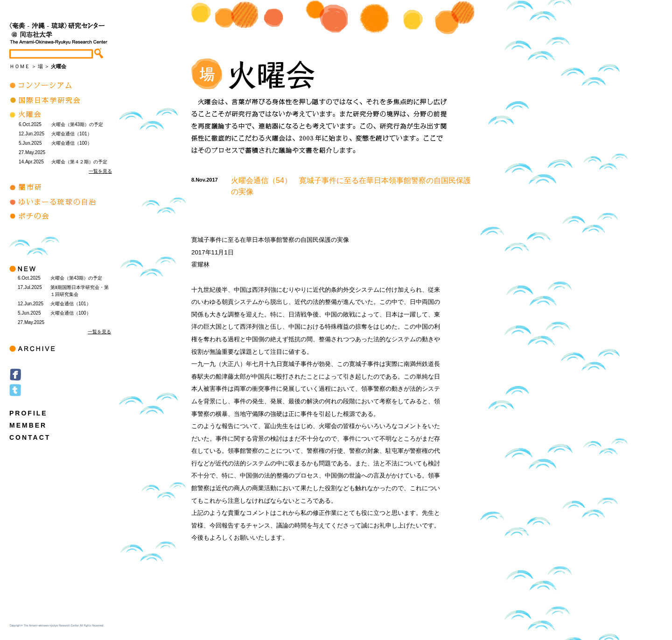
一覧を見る (100, 171)
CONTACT (30, 437)
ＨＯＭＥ (20, 66)
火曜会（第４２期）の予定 (79, 162)
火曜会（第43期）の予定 (77, 124)
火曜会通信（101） (72, 134)
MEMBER (28, 425)
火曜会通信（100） (72, 143)
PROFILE (28, 413)
